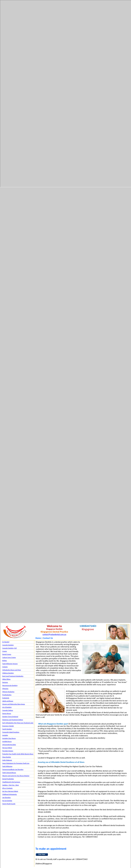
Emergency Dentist (8, 726)
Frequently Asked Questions (11, 732)
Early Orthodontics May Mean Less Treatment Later (18, 723)
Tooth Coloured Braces (9, 773)
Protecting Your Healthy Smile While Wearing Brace (18, 754)
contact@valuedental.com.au (54, 634)
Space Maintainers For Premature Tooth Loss (16, 763)
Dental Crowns (7, 654)
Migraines (5, 689)
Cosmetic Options (8, 710)
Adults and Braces (8, 701)
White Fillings (6, 679)
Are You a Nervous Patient (10, 791)
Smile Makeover (7, 760)
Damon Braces (7, 713)
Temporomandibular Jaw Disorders (13, 770)
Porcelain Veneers (8, 751)
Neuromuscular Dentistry (10, 685)
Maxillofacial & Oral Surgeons (11, 782)
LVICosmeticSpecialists (9, 745)
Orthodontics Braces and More (12, 670)
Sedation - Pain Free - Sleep (11, 785)
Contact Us (48, 638)
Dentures (5, 682)
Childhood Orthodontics (10, 794)
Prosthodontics (7, 695)
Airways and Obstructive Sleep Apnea (14, 704)
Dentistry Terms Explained (10, 717)
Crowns (5, 651)
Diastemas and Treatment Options (13, 720)
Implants (5, 667)
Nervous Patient (7, 748)
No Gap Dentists (7, 801)
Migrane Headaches (8, 692)
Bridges (5, 661)
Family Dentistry (7, 729)
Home (38, 638)
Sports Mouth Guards (9, 804)
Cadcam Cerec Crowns (9, 657)
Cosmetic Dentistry (8, 645)
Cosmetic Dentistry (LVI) (10, 648)
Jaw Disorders (7, 798)
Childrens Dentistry (8, 673)
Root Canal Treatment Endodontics (13, 676)
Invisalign (5, 735)
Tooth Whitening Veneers (10, 664)
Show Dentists (7, 757)
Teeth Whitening (7, 766)
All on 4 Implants (7, 788)
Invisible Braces (7, 742)
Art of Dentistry (7, 707)
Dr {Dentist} (6, 642)
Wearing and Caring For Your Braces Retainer (16, 776)
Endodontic (6, 698)
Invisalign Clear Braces (9, 738)
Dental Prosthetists (8, 779)
